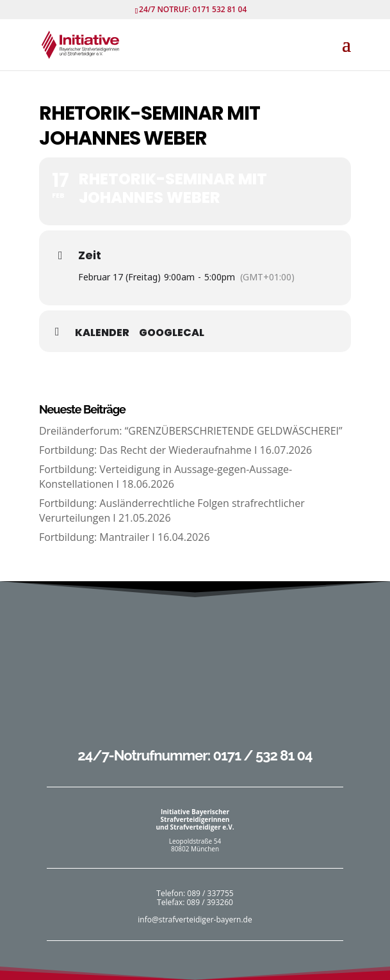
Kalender (102, 333)
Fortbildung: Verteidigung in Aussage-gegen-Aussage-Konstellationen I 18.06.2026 (166, 476)
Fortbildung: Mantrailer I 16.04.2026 (125, 537)
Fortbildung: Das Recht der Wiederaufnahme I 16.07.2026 (175, 450)
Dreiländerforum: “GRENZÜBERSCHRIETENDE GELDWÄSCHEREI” (191, 431)
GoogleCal (172, 333)
